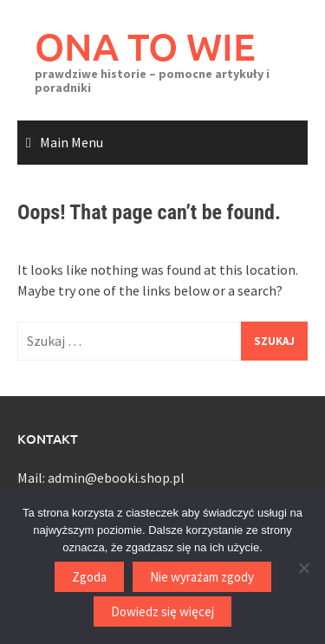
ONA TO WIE (145, 46)
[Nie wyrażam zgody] (303, 568)
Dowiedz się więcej (162, 611)
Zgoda (89, 577)
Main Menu (71, 142)
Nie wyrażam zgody (202, 577)
